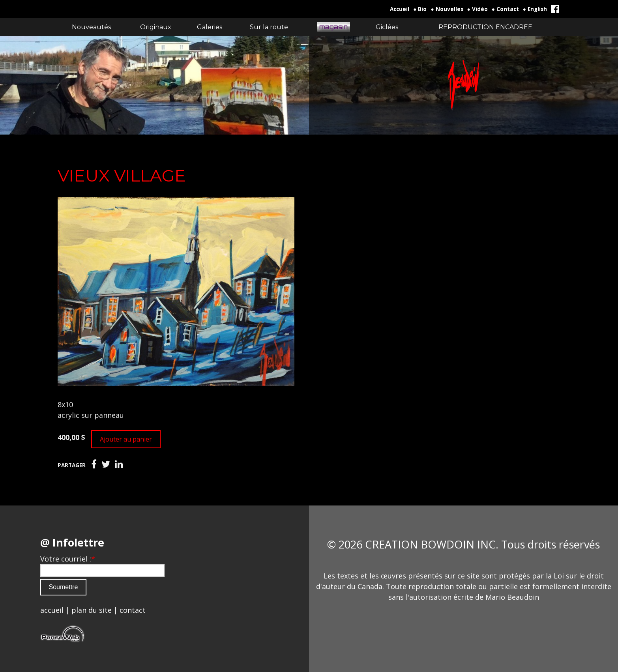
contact (133, 610)
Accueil (400, 9)
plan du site (92, 610)
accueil (52, 610)
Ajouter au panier (126, 439)
